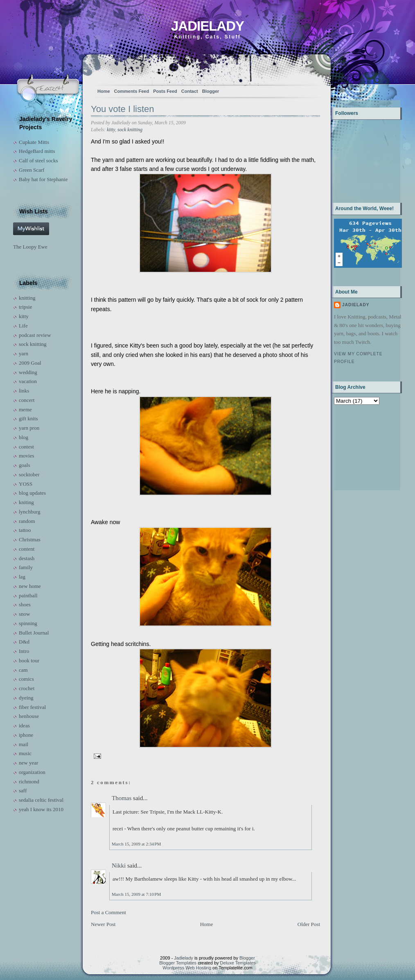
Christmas (30, 539)
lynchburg (29, 512)
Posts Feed (165, 91)
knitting (27, 298)
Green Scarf (32, 170)
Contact (190, 91)
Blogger (211, 91)
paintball (28, 595)
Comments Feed (132, 91)
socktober (29, 474)
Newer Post (103, 924)
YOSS (26, 484)
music (25, 753)
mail (24, 744)
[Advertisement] (360, 447)
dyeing (26, 698)
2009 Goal (30, 363)
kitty (24, 316)
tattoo (25, 530)
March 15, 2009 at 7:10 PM (136, 894)
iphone (26, 735)
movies (27, 456)
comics (26, 679)
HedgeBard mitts (37, 151)
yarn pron (29, 428)
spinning (28, 623)
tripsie (26, 307)
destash (27, 558)
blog (24, 437)
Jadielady (207, 26)
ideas (24, 725)
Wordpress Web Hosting (187, 968)
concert (27, 400)
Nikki (119, 866)
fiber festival (32, 707)
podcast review (35, 335)
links (24, 391)
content (27, 549)
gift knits (28, 418)
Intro (24, 651)
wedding (28, 372)
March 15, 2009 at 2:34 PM (136, 844)
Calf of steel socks (38, 160)
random (27, 521)
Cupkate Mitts (34, 142)
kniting (26, 502)
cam (23, 670)
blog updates (32, 493)
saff (23, 791)
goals (24, 465)
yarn (24, 353)
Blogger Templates (178, 963)
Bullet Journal (34, 633)
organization (32, 772)
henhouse (29, 716)
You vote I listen (123, 109)
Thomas (122, 798)
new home (30, 586)
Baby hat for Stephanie (43, 179)
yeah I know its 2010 (41, 809)
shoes (25, 604)
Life (23, 326)
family (26, 567)
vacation (28, 381)
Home (104, 91)
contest (26, 447)
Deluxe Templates (238, 963)
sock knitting (33, 344)
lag (22, 577)
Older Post (309, 924)
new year (28, 763)
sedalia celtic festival (41, 800)
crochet (27, 688)
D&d (24, 642)
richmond (29, 782)
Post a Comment (108, 912)
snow (24, 614)
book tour (29, 660)
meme (25, 409)
